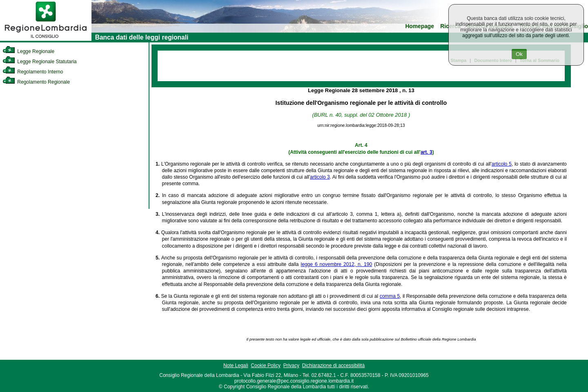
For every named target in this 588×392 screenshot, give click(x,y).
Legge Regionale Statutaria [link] (40, 62)
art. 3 (427, 152)
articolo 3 (320, 177)
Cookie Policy (266, 365)
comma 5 (390, 296)
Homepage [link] (420, 26)
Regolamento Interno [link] (33, 72)
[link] (46, 39)
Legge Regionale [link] (28, 51)
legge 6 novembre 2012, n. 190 (337, 264)
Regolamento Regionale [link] (36, 82)
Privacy (291, 365)
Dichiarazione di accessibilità (333, 365)
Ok (519, 54)
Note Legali (236, 365)
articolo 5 (502, 164)
